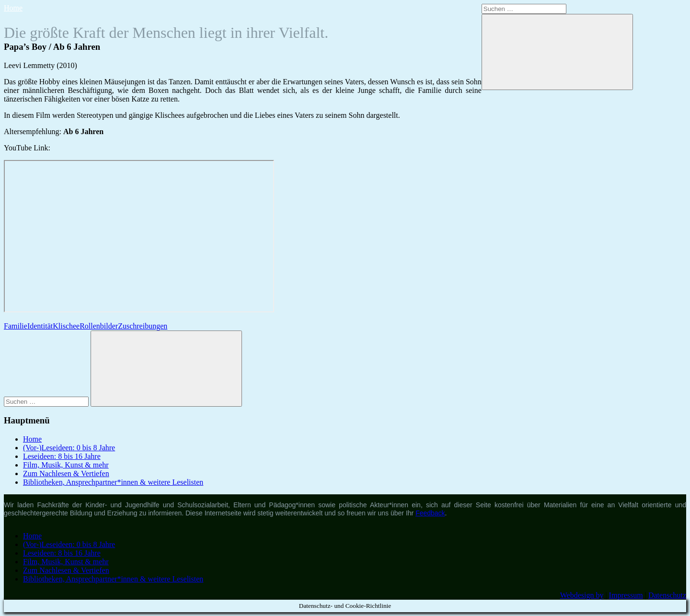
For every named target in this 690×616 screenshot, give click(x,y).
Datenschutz (667, 595)
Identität (40, 326)
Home (13, 8)
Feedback (430, 513)
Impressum (626, 595)
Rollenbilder (99, 326)
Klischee (66, 326)
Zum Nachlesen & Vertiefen (66, 473)
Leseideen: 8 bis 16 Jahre (62, 456)
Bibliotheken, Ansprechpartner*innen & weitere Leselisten (113, 482)
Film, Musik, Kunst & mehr (66, 465)
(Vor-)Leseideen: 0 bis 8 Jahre (69, 448)
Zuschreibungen (143, 326)
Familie (16, 326)
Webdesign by (582, 595)
